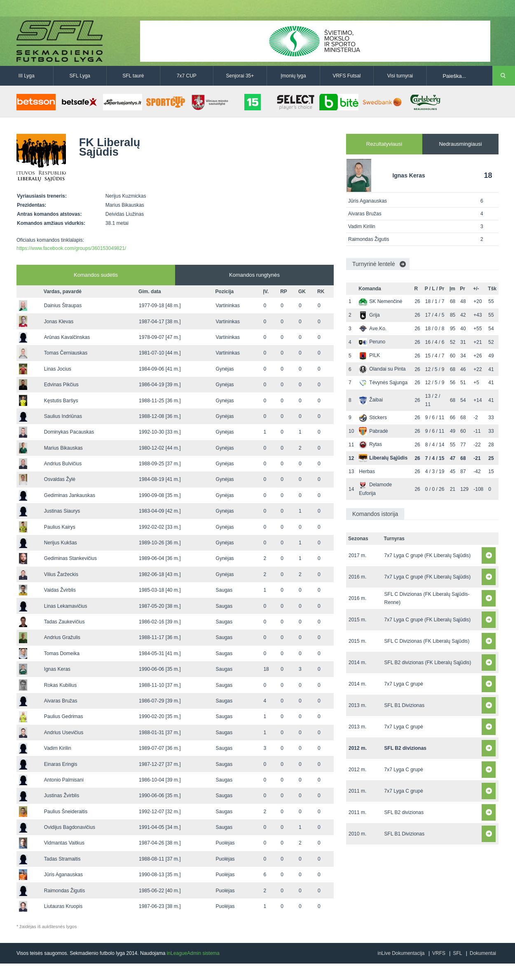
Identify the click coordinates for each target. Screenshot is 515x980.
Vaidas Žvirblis (60, 590)
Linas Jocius (58, 369)
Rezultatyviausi (384, 144)
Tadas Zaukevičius (64, 622)
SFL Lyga (80, 76)
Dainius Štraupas (63, 306)
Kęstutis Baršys (61, 401)
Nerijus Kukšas (61, 543)
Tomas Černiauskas (66, 353)
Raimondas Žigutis (64, 891)
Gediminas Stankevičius (70, 558)
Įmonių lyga (293, 76)
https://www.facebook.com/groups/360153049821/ (71, 248)
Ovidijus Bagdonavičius (70, 827)
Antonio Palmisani (64, 780)
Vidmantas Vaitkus (64, 843)
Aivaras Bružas (61, 701)
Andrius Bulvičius (63, 464)
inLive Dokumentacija (401, 953)
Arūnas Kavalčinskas (67, 337)
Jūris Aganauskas (63, 875)
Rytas (370, 444)
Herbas (367, 471)
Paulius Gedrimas (64, 716)
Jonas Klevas (59, 322)
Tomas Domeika (62, 653)
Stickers (373, 418)
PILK (369, 355)
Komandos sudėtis (96, 275)
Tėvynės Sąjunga (383, 383)
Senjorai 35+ (240, 76)
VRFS (439, 953)
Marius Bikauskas (63, 448)
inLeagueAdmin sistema (193, 953)
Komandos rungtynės (254, 275)
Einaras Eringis (61, 764)
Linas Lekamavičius (66, 606)
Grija (369, 315)
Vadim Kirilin (58, 748)
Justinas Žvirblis (62, 796)
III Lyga (27, 76)
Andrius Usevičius (64, 733)
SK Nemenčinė (380, 301)
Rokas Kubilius (60, 685)
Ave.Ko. (373, 329)
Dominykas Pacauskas (69, 432)
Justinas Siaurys (62, 511)
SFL (457, 953)
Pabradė (373, 431)
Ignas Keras (57, 669)
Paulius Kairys (60, 527)
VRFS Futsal (346, 76)
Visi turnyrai (400, 76)
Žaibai (371, 400)
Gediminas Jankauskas (70, 495)
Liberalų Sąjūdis (383, 458)
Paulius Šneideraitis (66, 812)
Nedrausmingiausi (460, 144)
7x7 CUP (187, 76)
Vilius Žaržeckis (61, 574)
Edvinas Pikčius (61, 385)
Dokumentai (483, 953)
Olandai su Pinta (382, 369)
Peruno (372, 342)
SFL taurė (133, 76)
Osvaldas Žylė (60, 479)
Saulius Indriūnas (63, 416)
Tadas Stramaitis (62, 859)
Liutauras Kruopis (63, 906)
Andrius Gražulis (62, 637)
